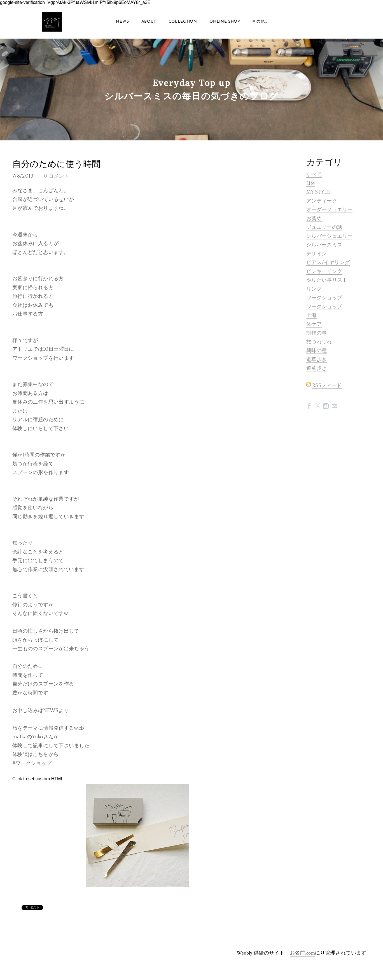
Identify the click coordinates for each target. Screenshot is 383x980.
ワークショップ (324, 298)
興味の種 (317, 351)
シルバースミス (324, 245)
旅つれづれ (319, 342)
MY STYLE (318, 192)
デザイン (317, 254)
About (149, 22)
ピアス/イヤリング (328, 263)
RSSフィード (327, 386)
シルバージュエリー (329, 236)
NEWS (122, 22)
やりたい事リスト (327, 280)
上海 (311, 315)
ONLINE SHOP (225, 22)
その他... (260, 22)
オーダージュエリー (329, 210)
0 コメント (57, 176)
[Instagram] (326, 406)
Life (310, 183)
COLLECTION (183, 22)
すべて (314, 175)
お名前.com (303, 953)
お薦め (314, 219)
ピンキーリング (324, 272)
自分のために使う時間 (56, 164)
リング (314, 289)
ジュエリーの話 (324, 227)
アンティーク (322, 201)
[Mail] (334, 406)
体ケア (314, 324)
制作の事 (317, 333)
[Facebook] (309, 406)
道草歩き (317, 360)
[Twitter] (317, 406)
